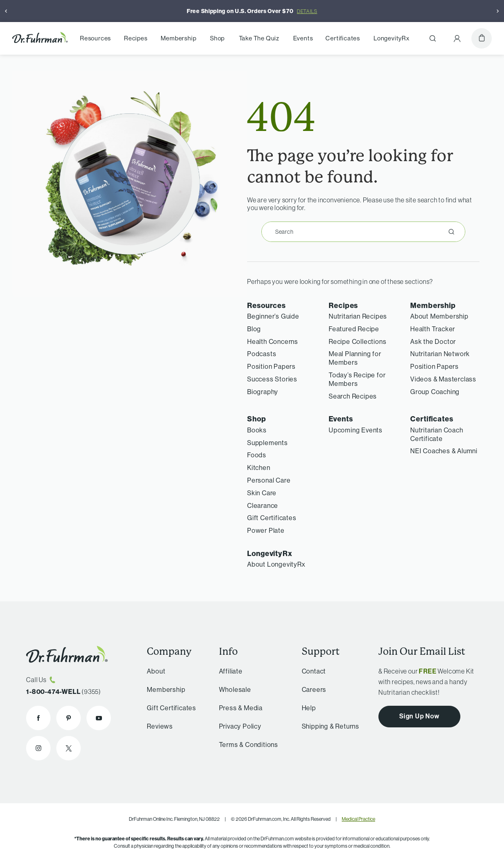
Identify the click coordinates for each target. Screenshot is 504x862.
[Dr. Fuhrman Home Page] (40, 39)
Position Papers (271, 366)
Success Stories (272, 379)
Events (303, 38)
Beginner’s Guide (273, 316)
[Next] (498, 11)
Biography (263, 392)
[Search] (433, 38)
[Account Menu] (457, 38)
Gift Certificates (272, 518)
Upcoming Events (356, 430)
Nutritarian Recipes (358, 316)
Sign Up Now (419, 716)
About (154, 671)
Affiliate (227, 671)
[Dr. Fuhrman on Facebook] (38, 718)
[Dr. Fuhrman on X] (69, 748)
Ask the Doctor (433, 341)
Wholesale (231, 689)
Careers (311, 689)
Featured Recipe (354, 329)
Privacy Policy (237, 726)
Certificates (343, 38)
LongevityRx (392, 38)
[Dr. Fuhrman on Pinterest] (69, 718)
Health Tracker (433, 329)
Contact (311, 671)
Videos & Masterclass (443, 379)
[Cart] (482, 38)
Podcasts (262, 354)
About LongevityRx (276, 564)
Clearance (263, 505)
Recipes (136, 38)
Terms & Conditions (245, 745)
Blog (254, 329)
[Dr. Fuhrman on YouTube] (99, 718)
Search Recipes (353, 396)
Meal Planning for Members (355, 358)
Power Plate (266, 530)
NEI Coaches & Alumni (444, 451)
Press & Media (237, 708)
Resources (95, 38)
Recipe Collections (357, 341)
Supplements (267, 443)
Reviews (157, 726)
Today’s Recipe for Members (357, 379)
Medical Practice (358, 819)
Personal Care (269, 480)
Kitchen (259, 468)
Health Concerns (273, 341)
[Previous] (6, 11)
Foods (257, 455)
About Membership (439, 316)
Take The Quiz (259, 38)
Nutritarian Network (440, 354)
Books (257, 430)
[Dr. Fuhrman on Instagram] (38, 748)
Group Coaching (435, 392)
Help (306, 708)
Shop (217, 38)
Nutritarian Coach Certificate (437, 434)
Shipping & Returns (327, 726)
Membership (178, 38)
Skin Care (262, 493)
